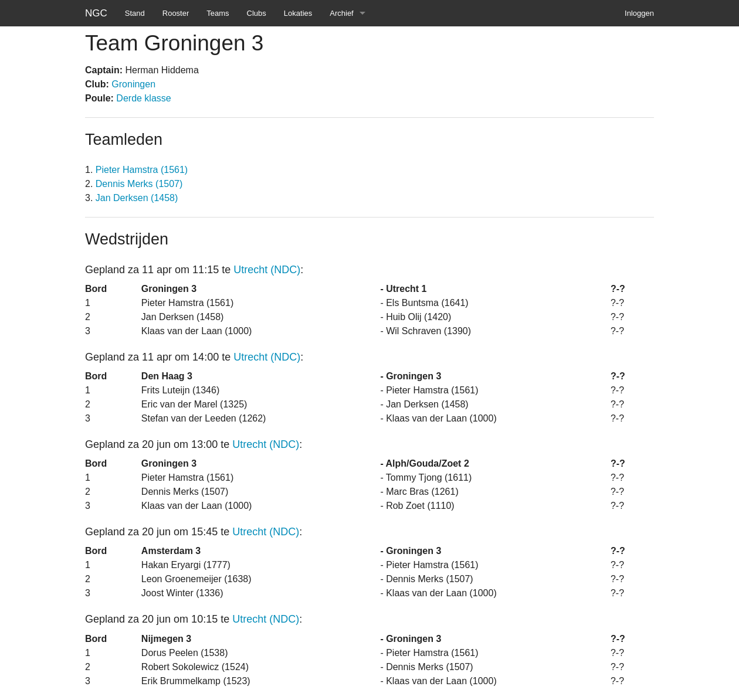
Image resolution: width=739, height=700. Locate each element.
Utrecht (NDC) (267, 270)
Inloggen (639, 13)
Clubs (257, 13)
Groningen (133, 84)
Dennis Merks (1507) (139, 184)
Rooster (176, 13)
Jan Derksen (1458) (137, 198)
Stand (135, 13)
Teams (218, 13)
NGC (96, 13)
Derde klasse (143, 98)
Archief (341, 13)
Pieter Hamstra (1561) (142, 170)
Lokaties (298, 13)
